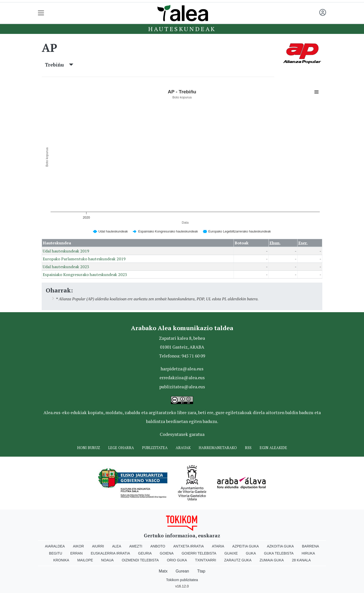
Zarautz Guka (238, 560)
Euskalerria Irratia (110, 553)
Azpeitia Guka (246, 546)
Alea (117, 546)
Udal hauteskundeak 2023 (66, 267)
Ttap (201, 571)
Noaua (107, 560)
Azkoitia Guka (280, 546)
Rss (248, 448)
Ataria (218, 546)
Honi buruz (89, 448)
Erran (76, 553)
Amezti (136, 546)
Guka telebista (279, 553)
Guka (251, 553)
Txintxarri (206, 560)
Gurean (182, 571)
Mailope (85, 560)
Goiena (167, 553)
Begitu (56, 553)
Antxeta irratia (189, 546)
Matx (163, 571)
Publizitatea (155, 448)
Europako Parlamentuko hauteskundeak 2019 (84, 259)
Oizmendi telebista (140, 560)
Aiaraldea (55, 546)
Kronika (61, 560)
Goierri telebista (199, 553)
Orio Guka (177, 560)
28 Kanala (301, 560)
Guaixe (231, 553)
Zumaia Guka (272, 560)
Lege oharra (121, 448)
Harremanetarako (218, 448)
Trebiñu (59, 65)
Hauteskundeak (182, 29)
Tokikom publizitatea (182, 580)
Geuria (145, 553)
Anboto (158, 546)
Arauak (183, 448)
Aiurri (98, 546)
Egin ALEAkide (273, 448)
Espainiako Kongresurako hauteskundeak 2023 (85, 274)
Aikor (78, 546)
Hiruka (308, 553)
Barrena (310, 546)
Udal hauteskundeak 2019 (66, 251)
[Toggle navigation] (41, 13)
